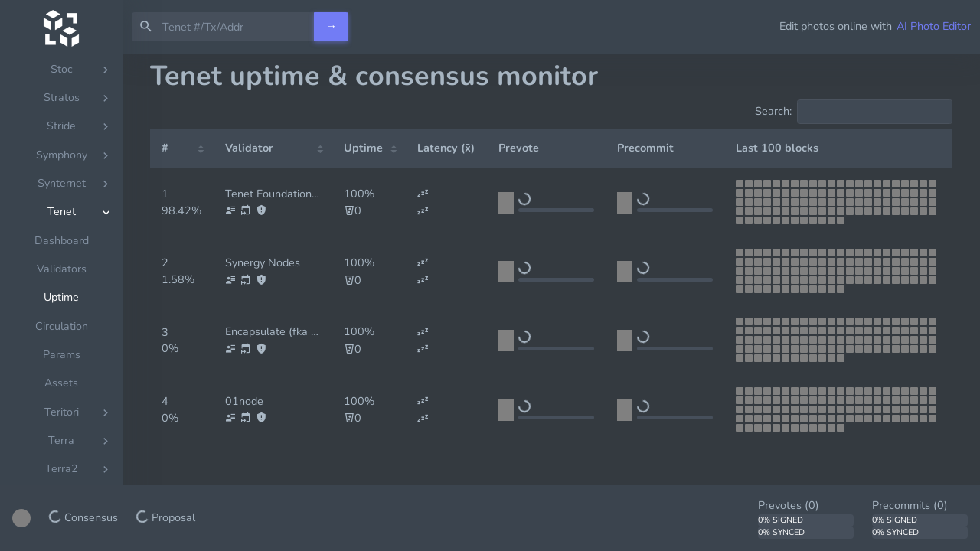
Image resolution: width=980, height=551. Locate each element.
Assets (61, 383)
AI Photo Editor (934, 26)
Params (62, 355)
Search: (854, 112)
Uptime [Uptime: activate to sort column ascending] (363, 148)
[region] (61, 302)
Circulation (62, 326)
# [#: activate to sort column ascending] (165, 148)
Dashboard (62, 241)
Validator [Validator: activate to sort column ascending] (249, 148)
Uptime (61, 297)
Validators (62, 269)
